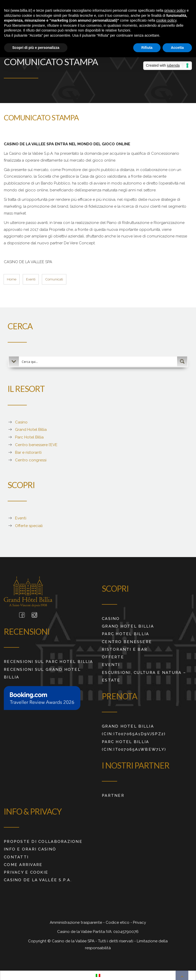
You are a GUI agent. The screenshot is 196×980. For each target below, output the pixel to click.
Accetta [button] (177, 48)
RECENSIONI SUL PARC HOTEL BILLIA (48, 661)
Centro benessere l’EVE (36, 444)
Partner (113, 795)
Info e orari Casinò (30, 849)
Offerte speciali (29, 525)
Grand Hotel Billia (31, 429)
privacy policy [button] (175, 10)
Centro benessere (127, 641)
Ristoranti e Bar (125, 649)
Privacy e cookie (26, 872)
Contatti (16, 856)
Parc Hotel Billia (29, 437)
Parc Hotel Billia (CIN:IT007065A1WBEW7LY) (134, 745)
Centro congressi (31, 459)
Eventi (21, 518)
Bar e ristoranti (28, 452)
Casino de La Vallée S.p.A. (38, 879)
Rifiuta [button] (147, 48)
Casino (21, 421)
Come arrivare (23, 864)
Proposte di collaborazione (43, 841)
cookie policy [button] (166, 20)
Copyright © (40, 941)
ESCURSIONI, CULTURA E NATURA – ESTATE (144, 676)
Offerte (113, 657)
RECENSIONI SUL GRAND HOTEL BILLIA (42, 673)
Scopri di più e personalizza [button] (36, 48)
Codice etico (118, 922)
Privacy (139, 922)
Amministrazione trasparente (76, 922)
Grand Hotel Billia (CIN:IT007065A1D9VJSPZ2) (134, 730)
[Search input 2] (98, 361)
